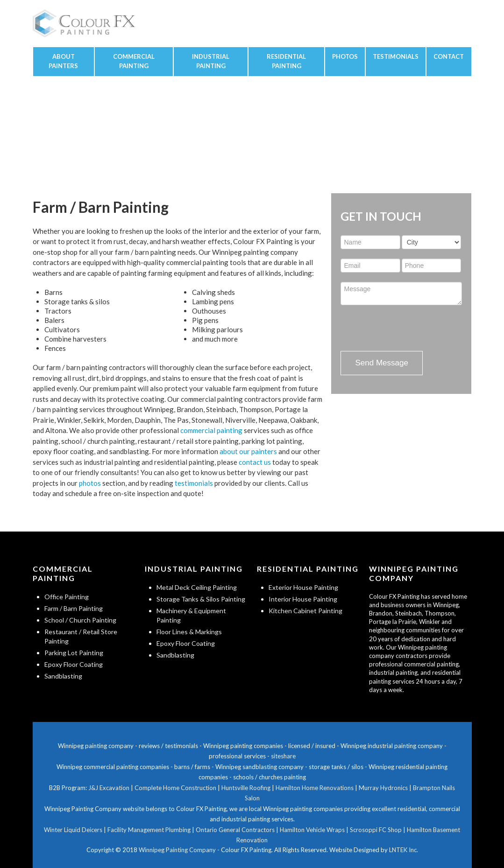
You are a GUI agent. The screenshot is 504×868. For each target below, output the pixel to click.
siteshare (283, 756)
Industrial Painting (211, 61)
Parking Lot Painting (74, 653)
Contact (449, 56)
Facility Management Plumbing (149, 830)
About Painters (63, 61)
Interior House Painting (303, 599)
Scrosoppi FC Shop (376, 830)
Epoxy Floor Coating (74, 664)
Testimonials (396, 56)
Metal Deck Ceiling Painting (197, 587)
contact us (255, 462)
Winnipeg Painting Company (177, 850)
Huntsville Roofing (246, 788)
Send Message (381, 363)
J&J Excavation (109, 788)
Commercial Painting (134, 61)
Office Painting (67, 597)
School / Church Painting (80, 620)
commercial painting (211, 430)
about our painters (248, 451)
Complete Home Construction (175, 788)
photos (90, 483)
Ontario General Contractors (235, 830)
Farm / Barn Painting (74, 608)
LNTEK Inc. (404, 850)
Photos (345, 56)
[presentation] (412, 328)
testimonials (194, 483)
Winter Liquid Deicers (73, 830)
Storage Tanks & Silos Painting (201, 599)
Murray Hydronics (383, 788)
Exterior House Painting (303, 587)
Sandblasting (63, 676)
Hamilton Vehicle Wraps (312, 830)
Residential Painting (286, 61)
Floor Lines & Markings (189, 632)
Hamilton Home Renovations (315, 788)
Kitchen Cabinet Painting (305, 611)
